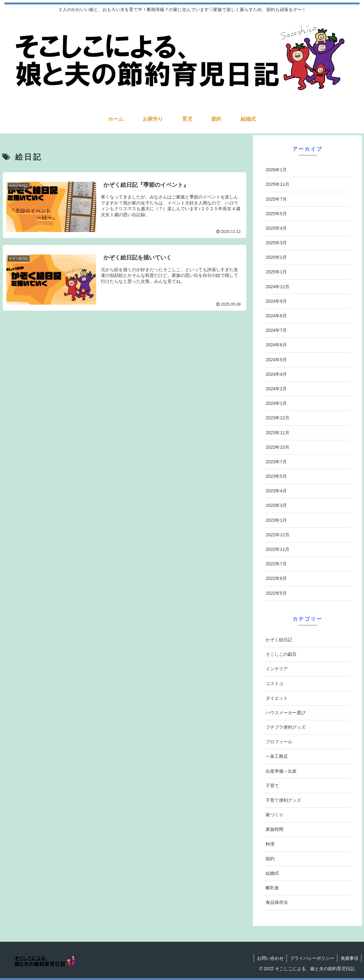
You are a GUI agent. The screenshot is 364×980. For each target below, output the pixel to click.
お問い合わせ (269, 958)
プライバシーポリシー (312, 958)
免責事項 (349, 958)
